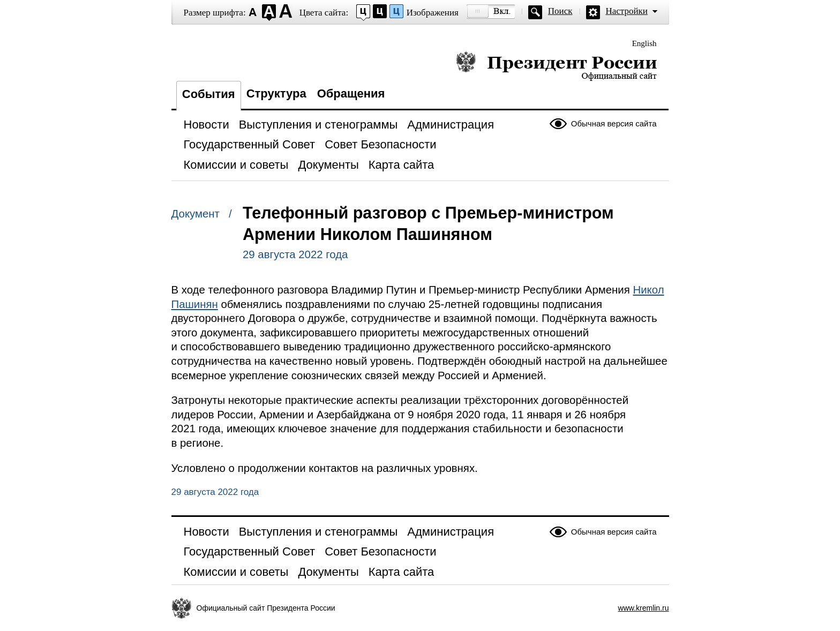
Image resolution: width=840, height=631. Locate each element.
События (209, 94)
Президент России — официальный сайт (556, 66)
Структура (276, 93)
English (644, 43)
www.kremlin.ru (644, 608)
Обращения (351, 93)
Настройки (627, 11)
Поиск (560, 11)
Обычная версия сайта (614, 123)
